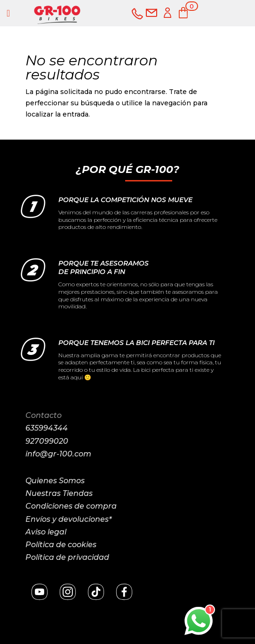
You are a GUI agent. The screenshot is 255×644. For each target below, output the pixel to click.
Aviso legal (46, 532)
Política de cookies (61, 545)
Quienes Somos (55, 481)
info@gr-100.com (58, 454)
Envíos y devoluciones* (68, 519)
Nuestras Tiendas (59, 493)
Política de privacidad (67, 557)
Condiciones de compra (71, 506)
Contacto (44, 415)
